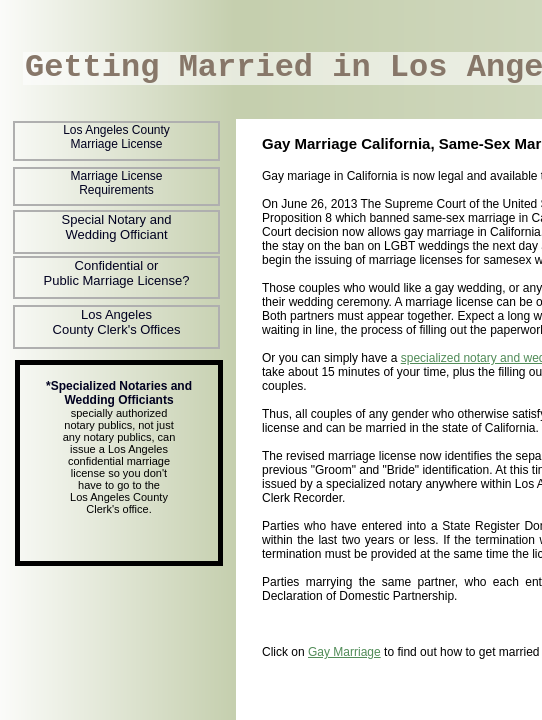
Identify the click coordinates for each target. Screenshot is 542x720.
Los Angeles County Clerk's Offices (117, 322)
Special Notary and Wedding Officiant (117, 227)
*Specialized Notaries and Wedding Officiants (119, 393)
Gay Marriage (344, 652)
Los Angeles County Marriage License (116, 137)
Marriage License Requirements (116, 183)
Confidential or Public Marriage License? (117, 273)
